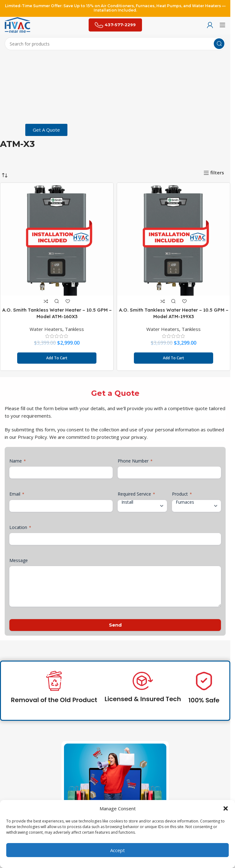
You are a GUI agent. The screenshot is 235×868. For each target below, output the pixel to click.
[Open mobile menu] (223, 25)
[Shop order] (5, 175)
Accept (117, 850)
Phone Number (135, 461)
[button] (226, 808)
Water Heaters (46, 329)
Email (17, 494)
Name (18, 461)
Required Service (136, 494)
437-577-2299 (115, 25)
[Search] (115, 44)
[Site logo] (17, 24)
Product (182, 494)
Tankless (74, 329)
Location (20, 527)
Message (19, 560)
